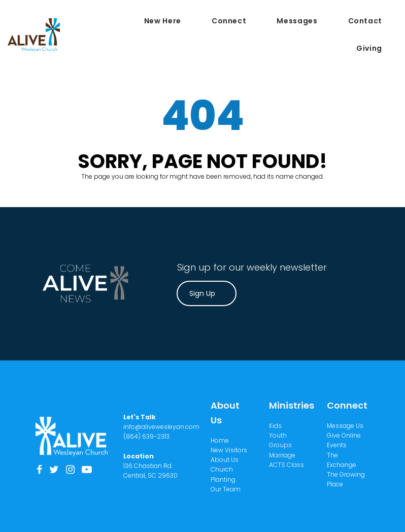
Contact (365, 21)
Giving (369, 48)
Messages (297, 21)
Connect (229, 21)
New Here (163, 21)
